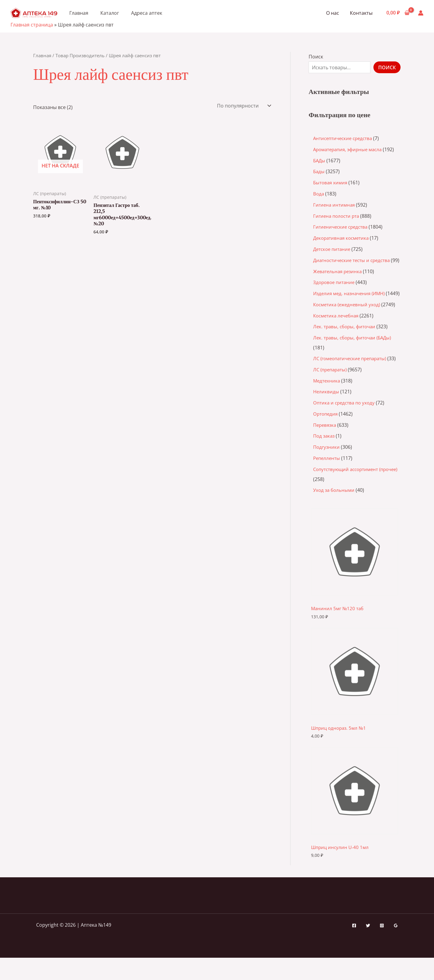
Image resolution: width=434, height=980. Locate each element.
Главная (79, 13)
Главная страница (32, 25)
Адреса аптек (147, 13)
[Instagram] (382, 947)
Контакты (362, 13)
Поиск (316, 57)
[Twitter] (368, 947)
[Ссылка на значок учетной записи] (421, 13)
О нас (334, 13)
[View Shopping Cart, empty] (398, 13)
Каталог (110, 13)
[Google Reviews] (396, 947)
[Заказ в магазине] (243, 106)
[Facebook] (354, 947)
